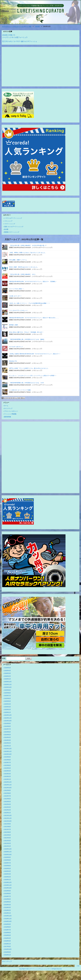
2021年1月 (7, 846)
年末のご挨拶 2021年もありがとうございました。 (24, 267)
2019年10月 (8, 888)
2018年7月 (7, 930)
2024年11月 (8, 718)
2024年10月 (8, 721)
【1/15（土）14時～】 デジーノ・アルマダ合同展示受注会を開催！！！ (30, 303)
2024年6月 (7, 732)
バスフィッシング (10, 224)
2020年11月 (8, 852)
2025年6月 (7, 698)
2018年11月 (8, 919)
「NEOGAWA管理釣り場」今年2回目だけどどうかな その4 (26, 383)
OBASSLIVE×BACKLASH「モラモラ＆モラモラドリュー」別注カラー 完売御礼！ (33, 282)
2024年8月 (7, 726)
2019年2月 (7, 910)
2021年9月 (7, 824)
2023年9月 (7, 757)
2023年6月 (7, 765)
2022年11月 (8, 785)
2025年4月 (7, 704)
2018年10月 (8, 921)
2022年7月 (7, 796)
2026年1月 (7, 679)
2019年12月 (8, 882)
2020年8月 (7, 860)
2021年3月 (7, 841)
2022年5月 (7, 802)
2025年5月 (7, 701)
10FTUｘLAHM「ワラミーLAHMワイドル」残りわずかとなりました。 (29, 368)
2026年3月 (7, 673)
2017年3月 (7, 946)
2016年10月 (8, 949)
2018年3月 (7, 941)
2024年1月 (7, 746)
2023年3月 (7, 774)
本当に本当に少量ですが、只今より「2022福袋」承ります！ (26, 332)
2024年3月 (7, 740)
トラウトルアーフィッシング (13, 218)
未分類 (6, 229)
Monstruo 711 (13, 361)
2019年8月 (7, 893)
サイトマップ (8, 408)
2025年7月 (7, 696)
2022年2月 (7, 810)
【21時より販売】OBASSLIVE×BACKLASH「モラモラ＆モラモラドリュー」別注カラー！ (35, 354)
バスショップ (8, 221)
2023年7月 (7, 762)
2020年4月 (7, 871)
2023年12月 (8, 749)
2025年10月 (8, 687)
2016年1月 (7, 955)
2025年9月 (7, 690)
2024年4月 (7, 737)
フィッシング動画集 (10, 414)
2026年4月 (7, 671)
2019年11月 (8, 885)
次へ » (23, 398)
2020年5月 (7, 868)
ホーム (6, 406)
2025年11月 (8, 684)
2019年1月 (7, 913)
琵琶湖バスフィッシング (12, 232)
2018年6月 (7, 933)
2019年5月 (7, 902)
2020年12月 (8, 849)
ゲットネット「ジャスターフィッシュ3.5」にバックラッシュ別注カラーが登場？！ (33, 376)
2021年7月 (7, 829)
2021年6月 (7, 832)
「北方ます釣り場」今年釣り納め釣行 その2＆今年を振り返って (28, 245)
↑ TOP (78, 966)
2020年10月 (8, 855)
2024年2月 (7, 743)
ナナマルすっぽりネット (16, 347)
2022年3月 (7, 807)
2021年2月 (7, 843)
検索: (4, 658)
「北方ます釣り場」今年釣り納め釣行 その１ (22, 274)
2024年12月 (8, 715)
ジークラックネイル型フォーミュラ (15, 37)
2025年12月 (8, 682)
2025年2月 (7, 710)
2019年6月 (7, 899)
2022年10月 (8, 788)
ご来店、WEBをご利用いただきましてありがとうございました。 (28, 253)
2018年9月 (7, 924)
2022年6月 (7, 799)
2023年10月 (8, 754)
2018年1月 (7, 944)
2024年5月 (7, 735)
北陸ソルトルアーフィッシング (14, 227)
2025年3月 (7, 707)
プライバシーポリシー (11, 411)
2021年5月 (7, 835)
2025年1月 (7, 712)
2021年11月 (8, 818)
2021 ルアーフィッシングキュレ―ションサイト (39, 969)
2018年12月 (8, 916)
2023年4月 (7, 771)
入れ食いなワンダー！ (15, 296)
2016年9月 (7, 952)
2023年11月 (8, 751)
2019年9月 (7, 891)
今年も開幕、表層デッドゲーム (18, 260)
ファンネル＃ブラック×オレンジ (18, 310)
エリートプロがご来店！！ (17, 289)
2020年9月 (7, 857)
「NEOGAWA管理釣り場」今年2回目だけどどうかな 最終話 (27, 339)
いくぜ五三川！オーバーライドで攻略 (20, 390)
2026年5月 (7, 668)
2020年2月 (7, 877)
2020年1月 (7, 880)
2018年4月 (7, 938)
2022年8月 (7, 793)
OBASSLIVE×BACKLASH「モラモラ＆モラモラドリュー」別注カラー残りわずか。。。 (34, 318)
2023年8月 (7, 760)
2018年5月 (7, 935)
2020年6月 (7, 866)
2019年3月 (7, 907)
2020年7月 (7, 863)
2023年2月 (7, 776)
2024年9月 (7, 723)
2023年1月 (7, 779)
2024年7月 (7, 729)
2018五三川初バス (9, 35)
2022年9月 (7, 790)
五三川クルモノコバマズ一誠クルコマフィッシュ (20, 41)
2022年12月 (8, 782)
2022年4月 (7, 804)
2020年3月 (7, 874)
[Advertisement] (40, 67)
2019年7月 (7, 896)
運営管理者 (8, 417)
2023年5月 (7, 768)
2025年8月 (7, 693)
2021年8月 (7, 827)
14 (19, 398)
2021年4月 (7, 838)
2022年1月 (7, 813)
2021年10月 (8, 821)
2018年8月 (7, 927)
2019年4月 (7, 905)
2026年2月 (7, 676)
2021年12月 (8, 815)
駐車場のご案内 (13, 325)
